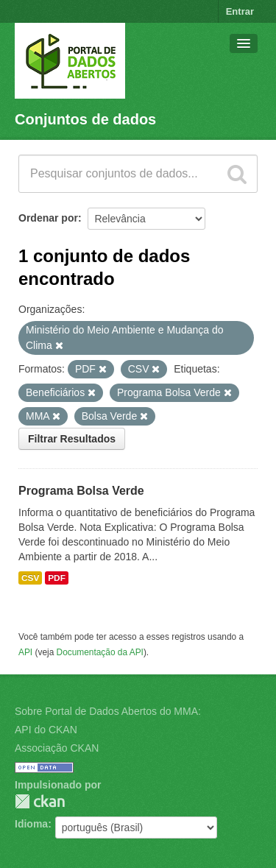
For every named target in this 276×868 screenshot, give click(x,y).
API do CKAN (46, 730)
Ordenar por (48, 218)
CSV (30, 578)
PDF (57, 578)
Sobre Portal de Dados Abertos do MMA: (108, 711)
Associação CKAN (57, 748)
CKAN (40, 801)
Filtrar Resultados (72, 439)
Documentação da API (100, 652)
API (25, 652)
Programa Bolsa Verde (81, 491)
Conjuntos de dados (85, 119)
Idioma (31, 824)
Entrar (240, 11)
